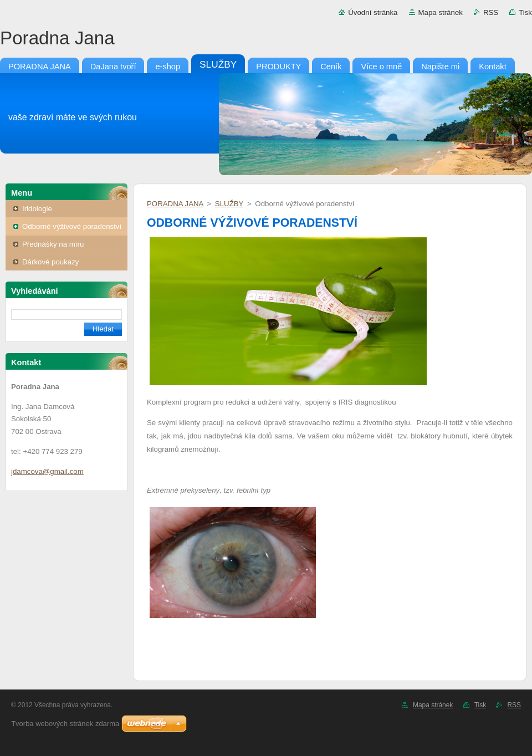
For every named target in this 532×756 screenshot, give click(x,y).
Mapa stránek (441, 12)
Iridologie (37, 209)
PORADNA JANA (175, 204)
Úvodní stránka (373, 12)
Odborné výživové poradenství (72, 226)
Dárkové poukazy (51, 262)
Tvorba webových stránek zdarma (65, 724)
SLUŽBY (229, 204)
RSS (491, 12)
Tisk (525, 12)
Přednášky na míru (53, 244)
